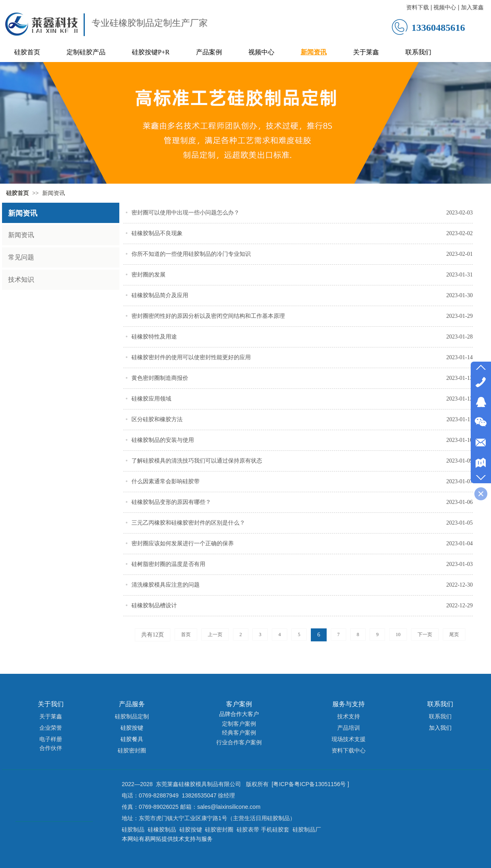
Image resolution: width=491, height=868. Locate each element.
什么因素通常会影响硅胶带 (166, 481)
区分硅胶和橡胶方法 (157, 419)
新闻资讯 (54, 193)
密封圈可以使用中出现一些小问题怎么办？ (185, 213)
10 (398, 634)
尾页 (454, 634)
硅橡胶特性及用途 (154, 337)
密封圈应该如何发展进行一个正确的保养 (183, 543)
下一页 (425, 634)
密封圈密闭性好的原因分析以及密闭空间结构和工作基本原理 (208, 316)
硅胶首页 (17, 193)
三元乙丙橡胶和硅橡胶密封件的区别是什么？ (188, 523)
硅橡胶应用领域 (151, 399)
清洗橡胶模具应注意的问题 (166, 585)
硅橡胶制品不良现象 (157, 233)
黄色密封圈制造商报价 (160, 378)
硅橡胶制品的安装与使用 (163, 440)
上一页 (215, 634)
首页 (186, 634)
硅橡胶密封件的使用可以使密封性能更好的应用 (191, 357)
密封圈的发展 (149, 275)
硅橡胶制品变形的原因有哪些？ (171, 502)
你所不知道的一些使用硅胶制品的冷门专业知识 (191, 254)
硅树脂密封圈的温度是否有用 (168, 564)
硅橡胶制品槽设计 (154, 605)
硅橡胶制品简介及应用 (160, 295)
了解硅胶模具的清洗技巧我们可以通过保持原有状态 (197, 461)
